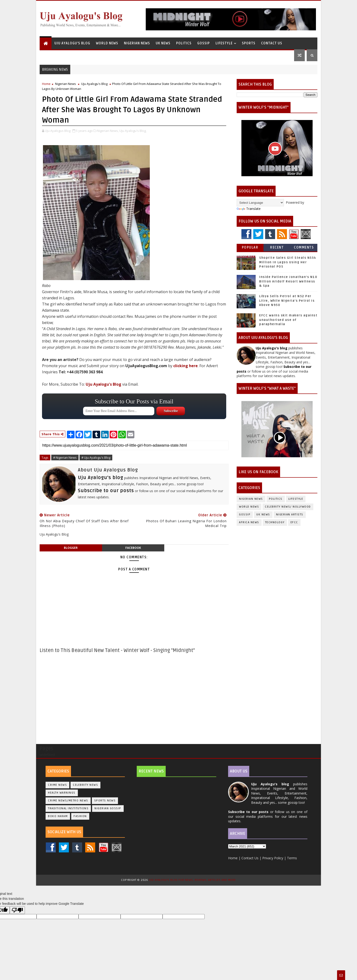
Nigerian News (137, 43)
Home (46, 84)
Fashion (80, 816)
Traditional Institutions (68, 808)
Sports (249, 43)
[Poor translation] (17, 910)
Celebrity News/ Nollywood (288, 507)
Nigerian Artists (290, 515)
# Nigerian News (65, 458)
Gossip (204, 43)
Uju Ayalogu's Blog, (133, 131)
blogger (71, 548)
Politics (184, 43)
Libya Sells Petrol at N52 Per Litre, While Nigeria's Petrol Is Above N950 (287, 300)
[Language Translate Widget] (260, 203)
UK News (163, 43)
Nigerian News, (108, 131)
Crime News (57, 785)
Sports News (105, 801)
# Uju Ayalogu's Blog (96, 458)
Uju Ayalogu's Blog (72, 43)
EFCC (294, 522)
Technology (275, 522)
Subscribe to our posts (106, 491)
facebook (133, 548)
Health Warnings (62, 793)
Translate (249, 209)
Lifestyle (224, 43)
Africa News (249, 522)
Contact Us (272, 43)
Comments (304, 247)
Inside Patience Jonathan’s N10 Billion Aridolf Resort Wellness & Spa (288, 281)
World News (107, 43)
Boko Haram (58, 816)
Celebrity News (85, 785)
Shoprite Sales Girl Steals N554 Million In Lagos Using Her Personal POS (288, 262)
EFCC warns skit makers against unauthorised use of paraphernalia (288, 320)
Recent (277, 247)
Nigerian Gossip (108, 808)
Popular (250, 247)
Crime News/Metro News (68, 801)
